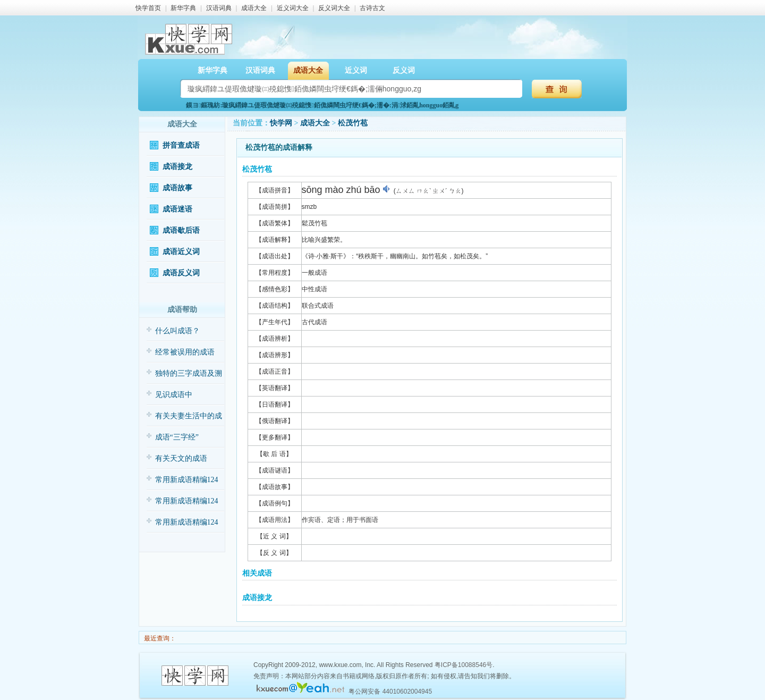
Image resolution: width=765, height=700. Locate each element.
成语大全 (254, 8)
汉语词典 (219, 8)
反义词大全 (334, 8)
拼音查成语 (181, 145)
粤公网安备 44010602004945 (390, 691)
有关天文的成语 (181, 458)
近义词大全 (293, 8)
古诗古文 (372, 8)
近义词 (356, 70)
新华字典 (183, 8)
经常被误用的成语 (185, 352)
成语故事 (177, 188)
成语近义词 (181, 252)
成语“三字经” (177, 437)
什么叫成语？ (177, 331)
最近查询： (159, 638)
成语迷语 (177, 209)
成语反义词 (181, 273)
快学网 (281, 123)
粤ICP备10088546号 (464, 665)
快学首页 (148, 8)
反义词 (404, 70)
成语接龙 (177, 167)
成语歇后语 (181, 230)
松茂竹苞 (353, 123)
